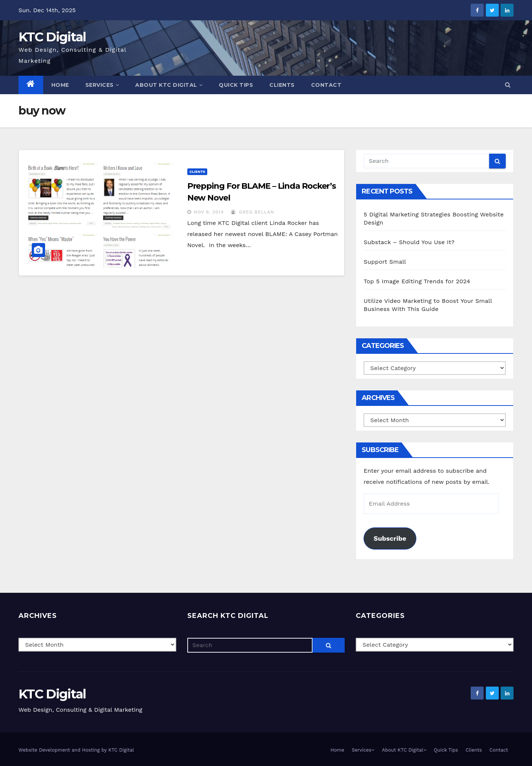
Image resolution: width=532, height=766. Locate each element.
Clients (282, 85)
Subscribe (390, 538)
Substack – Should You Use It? (409, 242)
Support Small (385, 262)
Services (102, 85)
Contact (326, 85)
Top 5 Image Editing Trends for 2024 (417, 281)
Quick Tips (236, 85)
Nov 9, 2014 (209, 212)
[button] (508, 85)
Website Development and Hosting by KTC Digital (76, 750)
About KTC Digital (169, 85)
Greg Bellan (253, 212)
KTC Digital (52, 37)
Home (60, 85)
